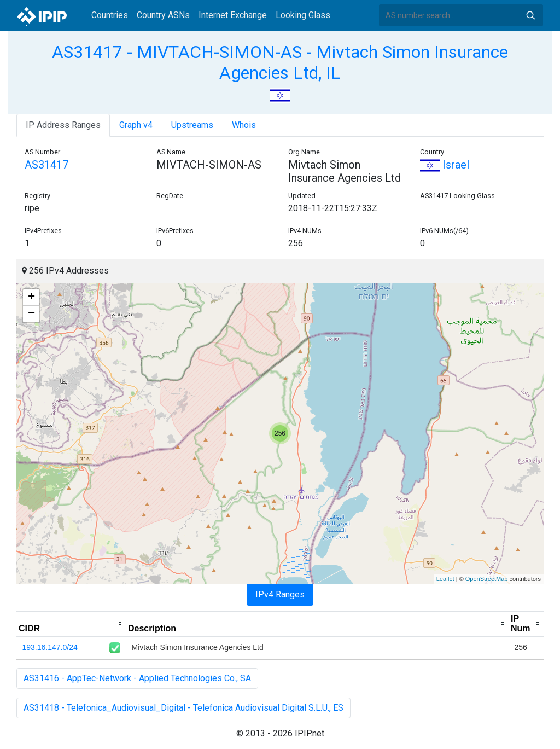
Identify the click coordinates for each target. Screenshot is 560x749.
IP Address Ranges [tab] (63, 125)
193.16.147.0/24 (50, 647)
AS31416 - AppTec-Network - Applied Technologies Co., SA (137, 678)
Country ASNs (163, 15)
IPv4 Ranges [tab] (280, 594)
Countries (110, 15)
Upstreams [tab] (192, 125)
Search (530, 15)
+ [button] (31, 298)
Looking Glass (303, 15)
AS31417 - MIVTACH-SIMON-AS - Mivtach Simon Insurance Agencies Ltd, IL (280, 62)
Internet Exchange (233, 15)
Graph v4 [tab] (136, 125)
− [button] (31, 314)
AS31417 (46, 165)
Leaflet (445, 579)
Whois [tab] (244, 125)
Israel (445, 165)
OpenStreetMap (487, 579)
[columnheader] (71, 624)
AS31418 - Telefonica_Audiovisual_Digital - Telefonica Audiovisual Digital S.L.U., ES (183, 708)
